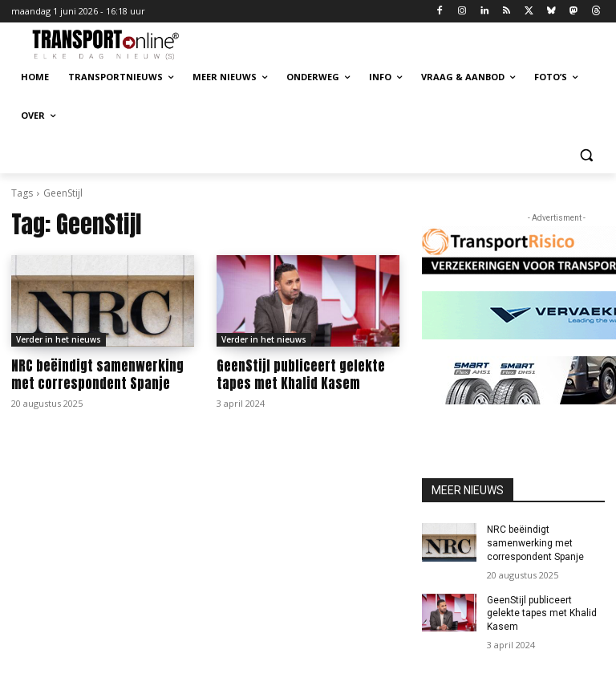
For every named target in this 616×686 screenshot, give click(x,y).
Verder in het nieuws (59, 339)
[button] (586, 154)
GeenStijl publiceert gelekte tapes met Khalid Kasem (301, 375)
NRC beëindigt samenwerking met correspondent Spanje (97, 375)
